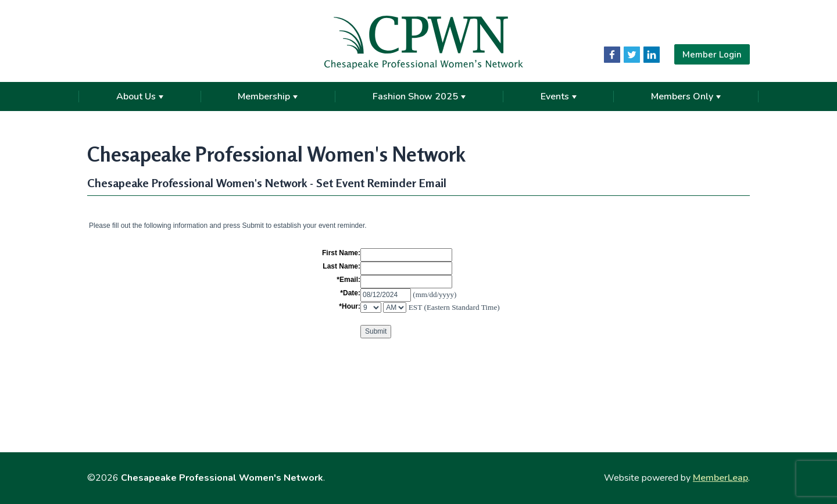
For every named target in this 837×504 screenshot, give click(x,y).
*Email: (348, 280)
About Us (140, 96)
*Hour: (350, 306)
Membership (268, 96)
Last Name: (341, 266)
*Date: (350, 293)
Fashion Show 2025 (419, 96)
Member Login (712, 54)
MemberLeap (720, 478)
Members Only (686, 96)
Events (559, 96)
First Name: (341, 253)
